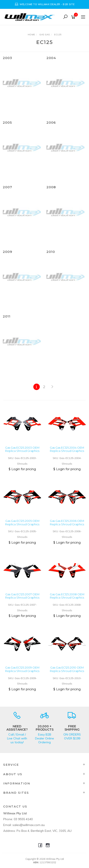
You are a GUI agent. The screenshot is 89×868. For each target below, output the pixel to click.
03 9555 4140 (23, 819)
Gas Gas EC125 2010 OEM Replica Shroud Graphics (67, 669)
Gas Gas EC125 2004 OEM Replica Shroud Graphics (67, 449)
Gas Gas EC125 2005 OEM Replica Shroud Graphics (22, 523)
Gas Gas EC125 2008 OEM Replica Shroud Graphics (67, 596)
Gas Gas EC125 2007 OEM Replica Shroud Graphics (22, 596)
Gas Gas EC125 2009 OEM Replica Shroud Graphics (22, 669)
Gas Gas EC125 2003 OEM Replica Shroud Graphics (22, 449)
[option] (44, 4)
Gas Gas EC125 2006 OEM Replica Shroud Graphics (67, 523)
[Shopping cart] (74, 17)
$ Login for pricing (22, 469)
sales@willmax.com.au (29, 825)
